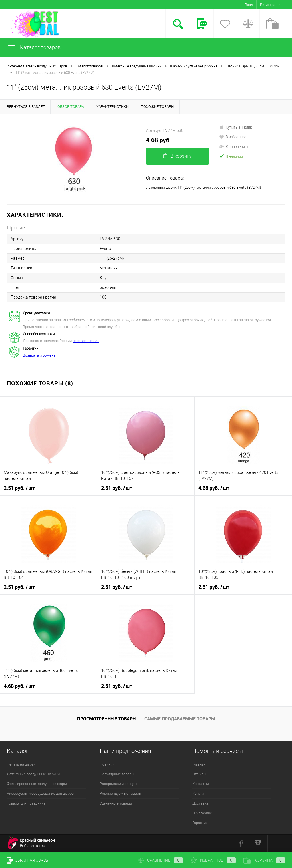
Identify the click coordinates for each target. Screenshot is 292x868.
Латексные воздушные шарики (33, 774)
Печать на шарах (21, 764)
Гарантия (200, 823)
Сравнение (160, 860)
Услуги (198, 793)
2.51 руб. (19, 488)
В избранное (233, 137)
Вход (249, 5)
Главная (199, 764)
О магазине (202, 813)
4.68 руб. (159, 140)
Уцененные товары (116, 803)
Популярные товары (117, 774)
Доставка (200, 803)
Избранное (213, 860)
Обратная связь (28, 860)
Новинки (107, 764)
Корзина (264, 860)
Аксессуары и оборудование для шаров (40, 793)
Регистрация (271, 5)
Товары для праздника (26, 803)
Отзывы (199, 774)
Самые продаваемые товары (180, 719)
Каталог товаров (34, 47)
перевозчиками (86, 341)
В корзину (178, 156)
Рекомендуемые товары (121, 793)
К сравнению (233, 146)
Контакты (201, 784)
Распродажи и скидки (118, 784)
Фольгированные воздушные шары (37, 784)
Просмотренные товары (107, 719)
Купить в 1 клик (236, 127)
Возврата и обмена (39, 355)
